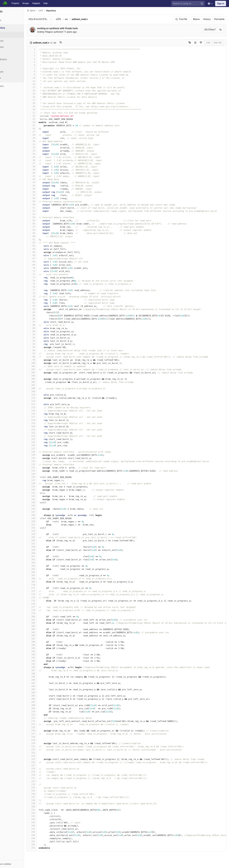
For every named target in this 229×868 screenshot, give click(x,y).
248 (44, 832)
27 (44, 132)
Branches (11, 47)
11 (44, 81)
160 (44, 553)
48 (44, 198)
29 (44, 138)
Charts (10, 78)
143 (44, 499)
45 (44, 189)
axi (79, 19)
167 (44, 575)
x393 (71, 19)
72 (44, 274)
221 (44, 746)
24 (44, 122)
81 (44, 303)
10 (44, 78)
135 (44, 474)
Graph (10, 66)
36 (44, 160)
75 (44, 284)
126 (44, 445)
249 (44, 835)
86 (44, 319)
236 (44, 794)
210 (44, 711)
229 (44, 772)
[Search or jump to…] (188, 4)
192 (44, 654)
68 (44, 262)
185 (44, 632)
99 (44, 360)
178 (44, 610)
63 (44, 246)
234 (44, 788)
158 (44, 547)
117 (44, 417)
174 (44, 597)
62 (44, 243)
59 (44, 233)
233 (44, 784)
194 (44, 661)
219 (44, 740)
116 (44, 414)
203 (44, 689)
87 (44, 322)
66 (44, 255)
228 (44, 769)
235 (44, 791)
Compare (11, 72)
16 (44, 97)
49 (44, 201)
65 (44, 252)
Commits (11, 41)
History (207, 19)
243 (44, 816)
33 (44, 151)
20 (44, 109)
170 (44, 585)
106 (44, 382)
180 (44, 616)
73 (44, 277)
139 (44, 487)
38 (44, 167)
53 (44, 214)
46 (44, 192)
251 (44, 841)
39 (44, 170)
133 (44, 468)
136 (44, 477)
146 (44, 509)
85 (44, 315)
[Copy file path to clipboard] (73, 43)
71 (44, 271)
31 (44, 144)
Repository (64, 11)
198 (44, 673)
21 (44, 113)
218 (44, 737)
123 (44, 436)
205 (44, 696)
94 (44, 344)
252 (44, 845)
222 (44, 750)
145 (44, 506)
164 (44, 566)
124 (44, 439)
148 (44, 515)
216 (44, 731)
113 (44, 404)
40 (44, 173)
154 (44, 534)
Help (46, 3)
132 (44, 464)
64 (44, 249)
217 (44, 734)
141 (44, 493)
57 (44, 227)
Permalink (219, 19)
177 (44, 607)
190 (44, 648)
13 (44, 87)
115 (44, 410)
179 (44, 613)
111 (44, 398)
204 (44, 692)
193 (44, 658)
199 (44, 677)
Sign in (221, 4)
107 (44, 385)
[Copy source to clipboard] (190, 43)
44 (44, 186)
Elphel (44, 11)
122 (44, 433)
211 (44, 715)
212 (44, 718)
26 (44, 128)
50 (44, 205)
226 (44, 762)
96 (44, 350)
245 (44, 822)
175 (44, 601)
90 (44, 331)
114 (44, 407)
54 (44, 217)
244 (44, 819)
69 (44, 265)
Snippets (36, 3)
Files (9, 35)
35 (44, 157)
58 (44, 230)
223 (44, 753)
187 (44, 639)
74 (44, 281)
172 (44, 591)
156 (44, 540)
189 (44, 645)
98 (44, 357)
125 (44, 442)
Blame (196, 19)
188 (44, 642)
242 (44, 813)
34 (44, 154)
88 (44, 325)
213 (44, 721)
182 (44, 623)
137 (44, 480)
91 (44, 334)
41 (44, 176)
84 (44, 312)
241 (44, 810)
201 (44, 683)
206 (44, 699)
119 (44, 423)
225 (44, 759)
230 (44, 775)
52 (44, 211)
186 (44, 635)
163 (44, 563)
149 (44, 518)
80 (44, 300)
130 (44, 458)
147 (44, 512)
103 (44, 372)
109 (44, 391)
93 (44, 341)
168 (44, 578)
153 (44, 531)
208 (44, 705)
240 (44, 807)
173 (44, 594)
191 (44, 651)
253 (44, 848)
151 (44, 525)
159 (44, 550)
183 (44, 626)
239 (44, 803)
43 (44, 182)
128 (44, 452)
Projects (15, 3)
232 (44, 781)
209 (44, 708)
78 (44, 293)
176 (44, 604)
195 (44, 664)
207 (44, 702)
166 (44, 572)
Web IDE (218, 43)
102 (44, 369)
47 (44, 195)
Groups (26, 3)
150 (44, 521)
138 (44, 483)
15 (44, 94)
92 (44, 338)
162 (44, 559)
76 (44, 287)
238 (44, 800)
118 (44, 420)
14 (44, 90)
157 (44, 544)
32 (44, 148)
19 (44, 106)
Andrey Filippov (58, 32)
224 (44, 756)
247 (44, 829)
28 (44, 135)
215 (44, 727)
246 (44, 826)
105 (44, 379)
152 (44, 528)
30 (44, 141)
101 (44, 366)
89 (44, 328)
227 (44, 765)
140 (44, 490)
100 (44, 363)
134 (44, 471)
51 (44, 208)
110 (44, 395)
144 (44, 502)
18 (44, 103)
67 (44, 258)
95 (44, 347)
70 (44, 268)
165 (44, 569)
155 (44, 537)
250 (44, 838)
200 (44, 680)
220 (44, 743)
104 (44, 376)
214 (44, 724)
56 (44, 224)
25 (44, 125)
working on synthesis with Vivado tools (70, 28)
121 (44, 429)
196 (44, 667)
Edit (208, 43)
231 (44, 778)
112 (44, 401)
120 (44, 426)
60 (44, 236)
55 (44, 220)
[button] (18, 864)
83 (44, 309)
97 (44, 353)
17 (44, 100)
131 (44, 461)
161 (44, 556)
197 (44, 670)
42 (44, 179)
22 (44, 116)
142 (44, 496)
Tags (9, 53)
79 (44, 296)
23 (44, 119)
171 (44, 588)
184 (44, 629)
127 (44, 449)
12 (44, 84)
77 (44, 290)
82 (44, 306)
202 (44, 686)
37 (44, 163)
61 (44, 239)
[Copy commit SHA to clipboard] (220, 30)
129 (44, 455)
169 (44, 582)
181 (44, 620)
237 (44, 797)
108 (44, 388)
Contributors (13, 59)
